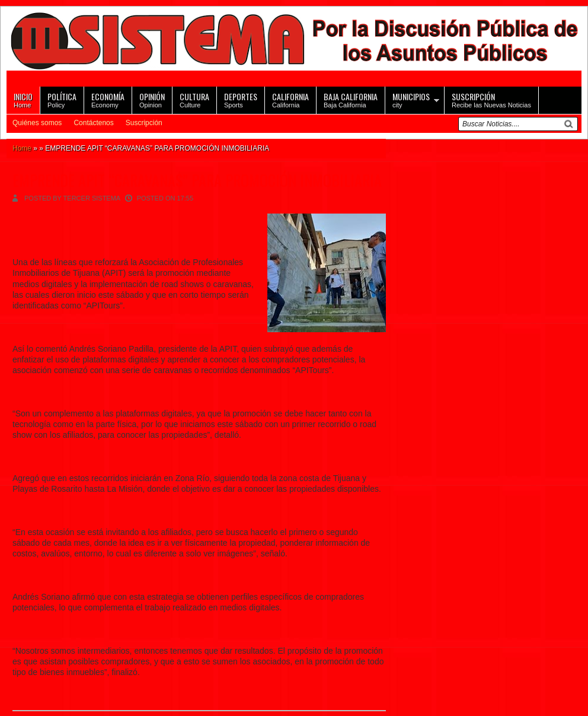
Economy (108, 99)
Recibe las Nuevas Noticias (491, 99)
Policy (62, 99)
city (411, 99)
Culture (194, 99)
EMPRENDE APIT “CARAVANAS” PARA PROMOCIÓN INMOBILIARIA (197, 180)
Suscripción (144, 123)
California (290, 99)
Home (23, 99)
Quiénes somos (37, 123)
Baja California (351, 99)
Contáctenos (93, 123)
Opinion (152, 99)
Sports (241, 99)
